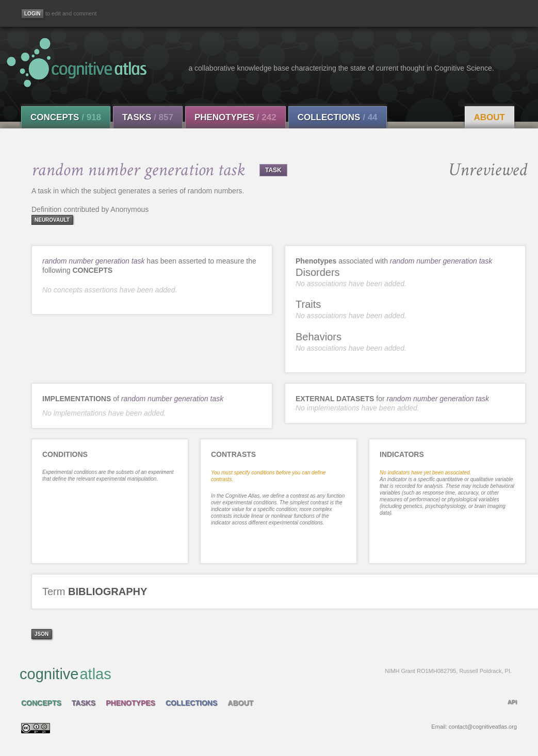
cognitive (266, 673)
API (512, 702)
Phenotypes (235, 117)
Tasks (148, 117)
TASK (273, 170)
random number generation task (93, 261)
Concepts (66, 117)
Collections (338, 117)
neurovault (52, 220)
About (490, 117)
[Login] (32, 14)
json (42, 634)
